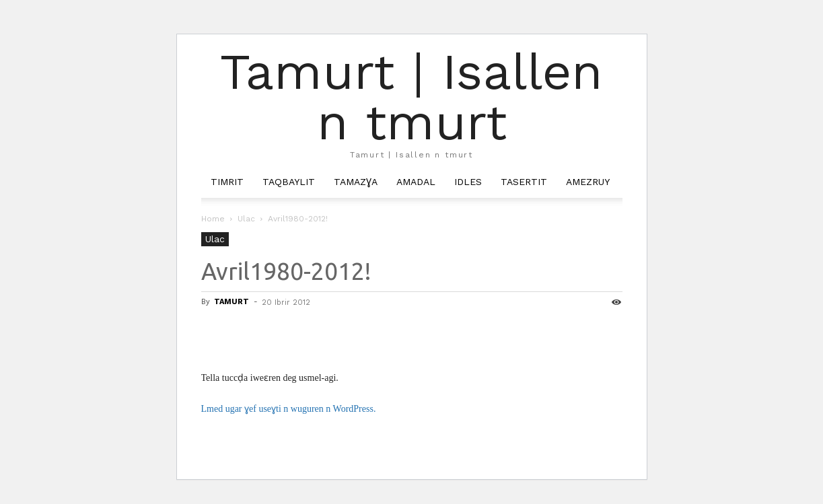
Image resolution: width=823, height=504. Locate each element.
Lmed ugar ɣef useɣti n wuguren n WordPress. (289, 409)
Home (213, 219)
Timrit (227, 182)
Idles (468, 182)
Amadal (416, 182)
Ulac (246, 219)
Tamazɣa (356, 182)
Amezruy (588, 182)
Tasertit (524, 182)
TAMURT (231, 302)
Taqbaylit (289, 182)
